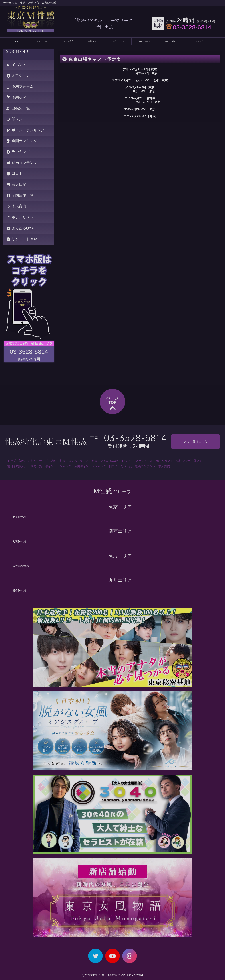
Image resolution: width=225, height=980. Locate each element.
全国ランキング (22, 141)
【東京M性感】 (135, 975)
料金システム (119, 41)
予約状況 (16, 98)
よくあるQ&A (20, 228)
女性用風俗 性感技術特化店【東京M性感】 (31, 3)
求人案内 (16, 206)
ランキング (198, 41)
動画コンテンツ (22, 163)
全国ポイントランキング (90, 466)
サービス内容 (67, 41)
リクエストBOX (22, 239)
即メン (14, 119)
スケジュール (144, 41)
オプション (18, 76)
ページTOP (112, 404)
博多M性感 (19, 591)
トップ (12, 461)
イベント (16, 65)
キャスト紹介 (170, 41)
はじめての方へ (42, 41)
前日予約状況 (16, 466)
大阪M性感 (19, 542)
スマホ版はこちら (196, 442)
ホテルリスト (20, 217)
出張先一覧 (18, 108)
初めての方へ (28, 461)
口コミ (14, 174)
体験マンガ (93, 41)
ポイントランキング (25, 130)
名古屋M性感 (21, 566)
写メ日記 (16, 185)
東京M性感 (19, 517)
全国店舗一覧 (20, 196)
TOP (16, 41)
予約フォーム (20, 87)
